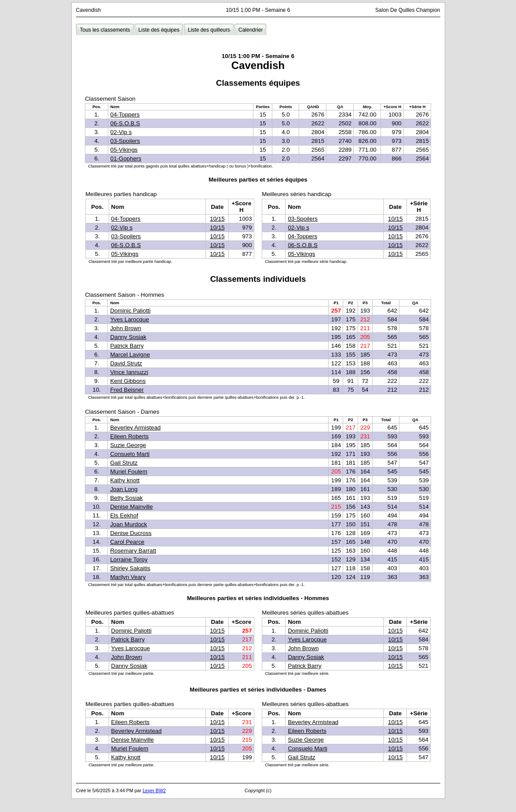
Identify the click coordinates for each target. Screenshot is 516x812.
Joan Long (124, 489)
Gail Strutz (124, 463)
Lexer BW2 (154, 790)
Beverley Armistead (135, 428)
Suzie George (128, 445)
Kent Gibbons (128, 381)
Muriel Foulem (128, 472)
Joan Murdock (128, 524)
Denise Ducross (131, 533)
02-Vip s (121, 132)
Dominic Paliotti (130, 311)
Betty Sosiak (126, 498)
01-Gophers (126, 158)
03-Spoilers (125, 141)
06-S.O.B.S (125, 123)
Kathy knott (125, 480)
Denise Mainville (131, 507)
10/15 (217, 219)
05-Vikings (124, 150)
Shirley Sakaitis (130, 568)
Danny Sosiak (128, 337)
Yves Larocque (129, 319)
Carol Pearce (127, 542)
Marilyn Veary (128, 577)
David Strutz (126, 363)
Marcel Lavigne (130, 355)
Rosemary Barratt (133, 551)
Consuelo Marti (130, 454)
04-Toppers (125, 115)
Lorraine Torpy (129, 559)
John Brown (125, 328)
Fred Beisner (127, 390)
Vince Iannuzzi (129, 372)
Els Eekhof (124, 515)
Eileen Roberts (129, 436)
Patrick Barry (127, 346)
